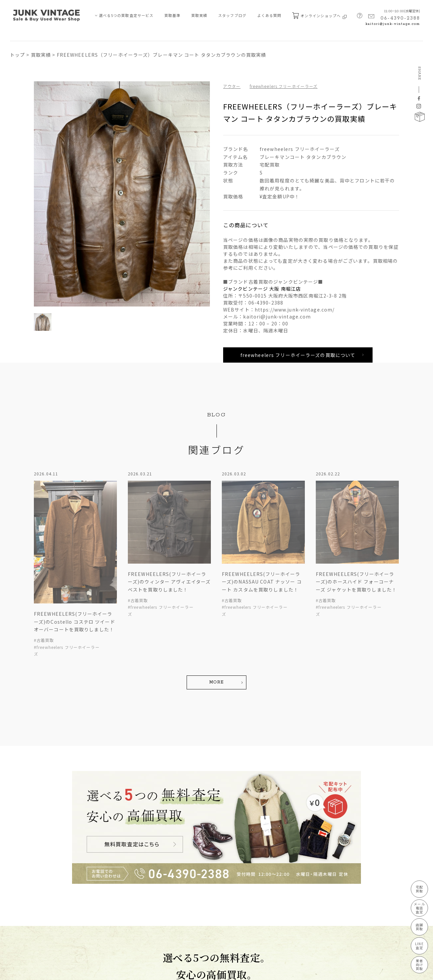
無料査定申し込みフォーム (86, 904)
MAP (205, 901)
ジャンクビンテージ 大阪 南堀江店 (262, 289)
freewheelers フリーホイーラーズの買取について (298, 355)
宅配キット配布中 (257, 779)
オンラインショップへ (319, 16)
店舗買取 (21, 880)
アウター (232, 86)
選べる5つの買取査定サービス (126, 15)
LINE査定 (419, 946)
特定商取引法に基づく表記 (79, 971)
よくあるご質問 (76, 892)
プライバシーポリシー (28, 971)
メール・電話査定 (29, 868)
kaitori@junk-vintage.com (393, 24)
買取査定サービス (26, 844)
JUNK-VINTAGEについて (33, 916)
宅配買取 (419, 889)
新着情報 (69, 868)
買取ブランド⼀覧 (78, 880)
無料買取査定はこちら (168, 779)
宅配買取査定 (25, 856)
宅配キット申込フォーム (84, 916)
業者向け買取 (25, 904)
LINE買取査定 (25, 892)
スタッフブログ (232, 15)
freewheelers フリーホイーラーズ (284, 86)
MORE (217, 568)
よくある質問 (269, 15)
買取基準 (172, 15)
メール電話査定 (419, 908)
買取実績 (199, 15)
